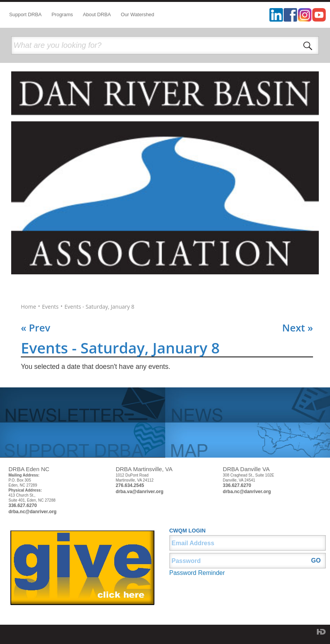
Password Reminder (197, 573)
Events (50, 307)
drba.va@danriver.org (140, 492)
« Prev (36, 328)
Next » (298, 328)
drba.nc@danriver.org (32, 512)
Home (29, 307)
